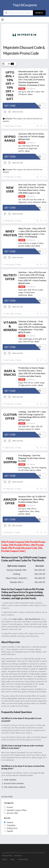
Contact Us (18, 856)
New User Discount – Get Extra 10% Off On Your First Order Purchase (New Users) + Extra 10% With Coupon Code (32, 189)
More (30, 94)
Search (39, 13)
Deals (12, 859)
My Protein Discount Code (23, 548)
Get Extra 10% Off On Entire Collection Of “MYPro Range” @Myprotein (32, 136)
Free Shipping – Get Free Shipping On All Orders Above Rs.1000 (32, 458)
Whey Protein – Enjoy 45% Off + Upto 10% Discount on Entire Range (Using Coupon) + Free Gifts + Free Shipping (32, 232)
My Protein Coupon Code (22, 549)
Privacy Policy (7, 856)
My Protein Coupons (13, 542)
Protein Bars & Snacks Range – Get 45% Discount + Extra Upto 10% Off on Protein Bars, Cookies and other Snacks (32, 372)
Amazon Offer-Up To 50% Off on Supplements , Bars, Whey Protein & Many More (32, 499)
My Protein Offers (20, 545)
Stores (5, 859)
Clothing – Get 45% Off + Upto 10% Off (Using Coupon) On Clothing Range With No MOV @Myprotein (32, 416)
